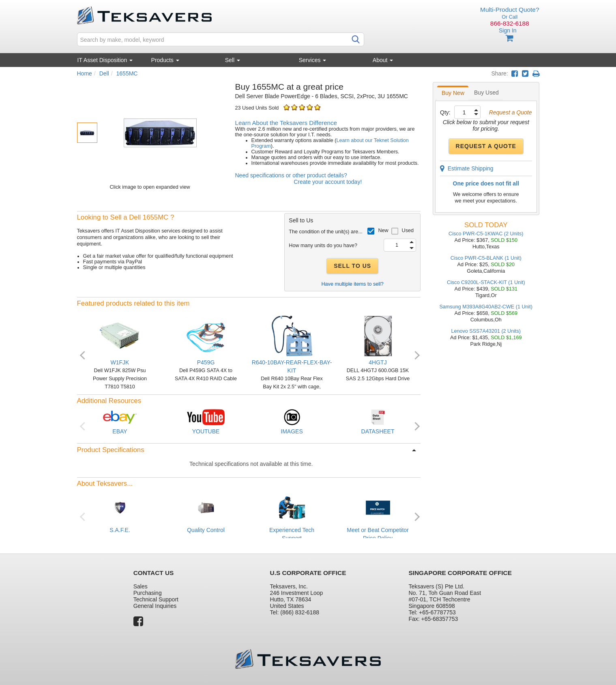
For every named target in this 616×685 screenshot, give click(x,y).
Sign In (508, 30)
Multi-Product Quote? (510, 10)
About (383, 60)
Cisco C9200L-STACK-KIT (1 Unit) (486, 282)
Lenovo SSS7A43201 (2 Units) (486, 331)
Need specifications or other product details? (291, 175)
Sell (233, 60)
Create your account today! (328, 182)
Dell (104, 73)
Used (408, 230)
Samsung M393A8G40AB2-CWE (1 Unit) (486, 307)
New (383, 230)
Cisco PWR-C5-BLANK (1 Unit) (486, 258)
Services (313, 60)
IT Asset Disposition (105, 60)
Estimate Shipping (467, 168)
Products (165, 60)
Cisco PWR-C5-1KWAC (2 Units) (486, 234)
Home (85, 73)
